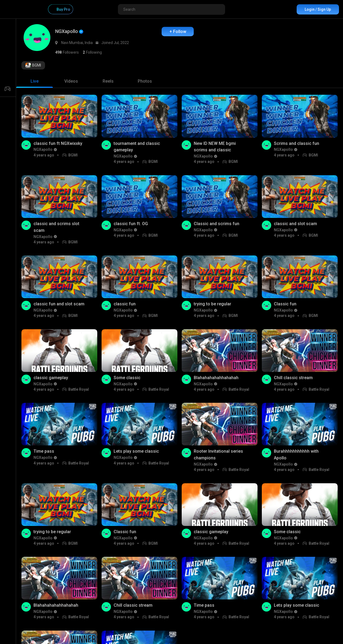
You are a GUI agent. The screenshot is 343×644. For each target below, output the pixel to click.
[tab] (34, 81)
